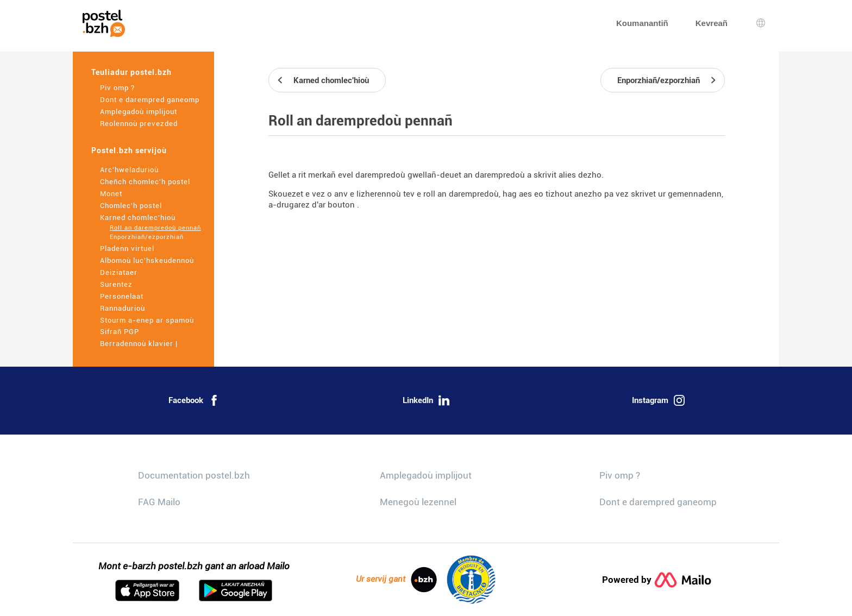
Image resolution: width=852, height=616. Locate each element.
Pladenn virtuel (127, 249)
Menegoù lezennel (418, 502)
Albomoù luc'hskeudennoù (147, 260)
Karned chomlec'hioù (138, 218)
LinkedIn (426, 400)
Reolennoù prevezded (139, 124)
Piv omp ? (117, 88)
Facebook (194, 400)
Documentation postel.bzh (194, 475)
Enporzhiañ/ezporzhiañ (147, 237)
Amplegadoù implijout (139, 112)
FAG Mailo (159, 502)
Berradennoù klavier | (139, 344)
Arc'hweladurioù (129, 170)
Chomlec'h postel (131, 206)
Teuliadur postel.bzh (131, 72)
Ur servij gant (396, 580)
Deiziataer (119, 272)
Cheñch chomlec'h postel (145, 182)
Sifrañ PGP (120, 332)
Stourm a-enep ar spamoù (147, 320)
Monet (111, 194)
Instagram (658, 400)
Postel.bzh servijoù (129, 150)
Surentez (116, 284)
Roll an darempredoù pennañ (155, 228)
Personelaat (122, 296)
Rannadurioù (123, 308)
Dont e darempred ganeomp (150, 100)
